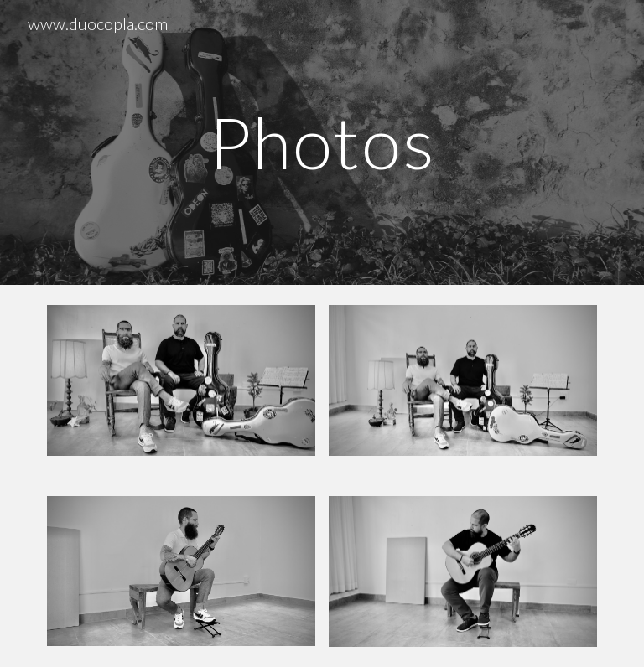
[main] (322, 142)
